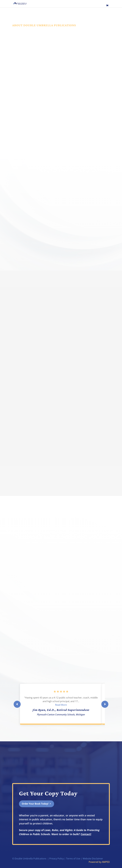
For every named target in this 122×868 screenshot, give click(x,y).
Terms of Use (73, 859)
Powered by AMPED (99, 862)
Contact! (86, 834)
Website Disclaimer (93, 859)
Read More (61, 705)
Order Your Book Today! (35, 804)
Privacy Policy (57, 859)
